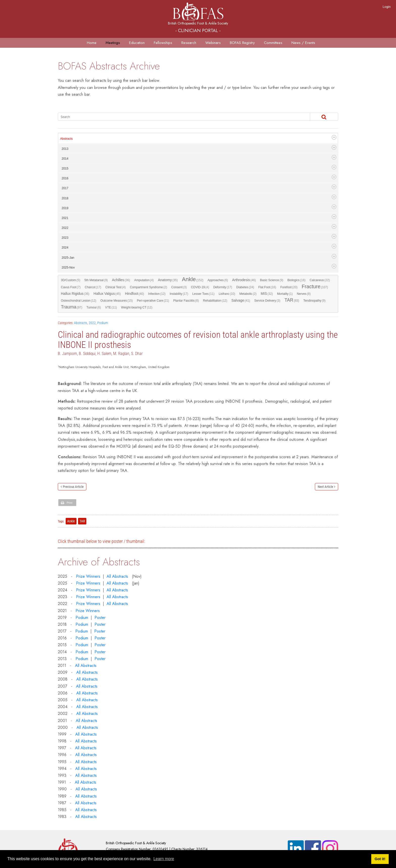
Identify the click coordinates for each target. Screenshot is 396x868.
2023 (65, 238)
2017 (65, 188)
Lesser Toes (204, 294)
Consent (179, 287)
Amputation (144, 280)
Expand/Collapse (334, 137)
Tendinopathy (314, 301)
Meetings (113, 43)
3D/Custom (71, 280)
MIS (267, 294)
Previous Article (73, 487)
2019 (65, 208)
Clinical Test (115, 287)
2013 (65, 149)
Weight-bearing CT (137, 307)
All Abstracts (117, 576)
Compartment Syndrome (148, 287)
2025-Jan (68, 258)
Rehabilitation (215, 301)
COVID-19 (200, 287)
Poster (100, 618)
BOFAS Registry (242, 43)
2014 (65, 159)
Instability (179, 294)
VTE (111, 307)
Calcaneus (320, 280)
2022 (65, 228)
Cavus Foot (71, 287)
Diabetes (245, 287)
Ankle (193, 280)
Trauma (72, 307)
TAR (292, 300)
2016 (65, 178)
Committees (273, 43)
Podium (103, 323)
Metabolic (248, 294)
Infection (157, 294)
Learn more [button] (164, 859)
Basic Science (272, 280)
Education (137, 43)
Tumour (94, 307)
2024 (65, 248)
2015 (65, 168)
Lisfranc (227, 294)
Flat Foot (267, 287)
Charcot (93, 287)
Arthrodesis (244, 280)
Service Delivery (267, 301)
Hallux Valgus (107, 294)
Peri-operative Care (153, 301)
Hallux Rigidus (75, 294)
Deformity (223, 287)
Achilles (121, 280)
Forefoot (289, 287)
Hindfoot (135, 294)
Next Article (325, 487)
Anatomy (168, 280)
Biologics (296, 280)
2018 (65, 198)
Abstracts (66, 139)
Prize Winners (88, 576)
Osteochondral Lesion (79, 301)
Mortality (285, 294)
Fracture (315, 287)
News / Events (303, 43)
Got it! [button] (380, 859)
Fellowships (163, 43)
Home (92, 43)
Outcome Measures (117, 301)
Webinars (213, 43)
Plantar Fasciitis (186, 301)
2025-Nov (68, 268)
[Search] (177, 117)
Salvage (241, 300)
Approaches (218, 280)
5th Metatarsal (96, 280)
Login (387, 7)
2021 (65, 218)
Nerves (304, 294)
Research (189, 43)
